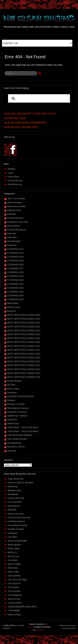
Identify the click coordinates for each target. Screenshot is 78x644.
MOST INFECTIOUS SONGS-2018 (24, 350)
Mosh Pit (11, 311)
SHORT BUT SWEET (17, 416)
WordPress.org (15, 184)
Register (12, 169)
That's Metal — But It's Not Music (23, 427)
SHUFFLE (12, 420)
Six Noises (13, 560)
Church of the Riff (16, 498)
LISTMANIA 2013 (15, 253)
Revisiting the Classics (18, 408)
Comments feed (15, 181)
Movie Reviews (14, 381)
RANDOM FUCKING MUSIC (21, 396)
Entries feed (13, 177)
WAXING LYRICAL (16, 447)
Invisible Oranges (16, 529)
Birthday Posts (14, 210)
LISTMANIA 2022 (15, 288)
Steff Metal (13, 568)
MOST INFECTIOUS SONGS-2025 (24, 377)
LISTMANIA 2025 (15, 299)
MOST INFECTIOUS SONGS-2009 (24, 315)
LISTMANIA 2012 (15, 249)
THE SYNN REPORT (17, 439)
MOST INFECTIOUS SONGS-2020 (24, 358)
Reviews (11, 400)
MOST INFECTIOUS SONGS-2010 (24, 319)
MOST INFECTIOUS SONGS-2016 (24, 342)
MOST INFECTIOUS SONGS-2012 (24, 327)
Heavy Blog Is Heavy (17, 525)
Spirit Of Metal (14, 564)
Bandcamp (13, 486)
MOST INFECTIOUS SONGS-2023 (24, 369)
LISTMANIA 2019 (15, 276)
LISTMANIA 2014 (15, 257)
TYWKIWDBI (14, 611)
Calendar (12, 214)
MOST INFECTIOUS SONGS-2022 (24, 365)
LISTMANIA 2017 (15, 269)
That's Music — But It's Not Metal (23, 431)
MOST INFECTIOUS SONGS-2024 (24, 373)
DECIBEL (12, 510)
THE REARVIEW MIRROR (20, 435)
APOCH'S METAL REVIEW (20, 483)
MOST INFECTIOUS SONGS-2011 (24, 323)
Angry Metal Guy (15, 479)
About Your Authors (16, 199)
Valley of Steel (14, 615)
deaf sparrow (14, 506)
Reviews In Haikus (16, 404)
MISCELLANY (14, 307)
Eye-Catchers (14, 226)
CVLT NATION (14, 502)
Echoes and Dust (16, 514)
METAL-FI (12, 553)
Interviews (12, 237)
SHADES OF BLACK (17, 412)
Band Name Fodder (17, 206)
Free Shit (12, 234)
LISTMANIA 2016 (15, 265)
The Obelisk (13, 587)
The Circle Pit (14, 584)
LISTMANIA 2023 (15, 292)
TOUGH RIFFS (15, 603)
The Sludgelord (15, 595)
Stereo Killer (13, 572)
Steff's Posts (13, 424)
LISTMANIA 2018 (15, 272)
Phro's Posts (13, 389)
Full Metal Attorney (16, 521)
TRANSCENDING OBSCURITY (22, 607)
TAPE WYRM (14, 576)
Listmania (12, 245)
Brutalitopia (13, 494)
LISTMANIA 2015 (15, 261)
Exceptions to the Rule (18, 222)
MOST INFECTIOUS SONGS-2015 (24, 338)
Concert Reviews (15, 218)
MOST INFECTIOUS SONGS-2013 (24, 331)
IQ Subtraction (14, 241)
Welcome (12, 451)
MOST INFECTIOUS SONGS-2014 (24, 334)
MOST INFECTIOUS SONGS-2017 (24, 346)
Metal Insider (14, 549)
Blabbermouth (14, 491)
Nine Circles (13, 556)
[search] (35, 99)
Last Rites (12, 537)
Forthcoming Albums (17, 230)
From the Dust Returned (19, 518)
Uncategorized (14, 443)
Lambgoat (12, 533)
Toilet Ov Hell (14, 599)
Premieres (12, 393)
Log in (11, 173)
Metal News (13, 303)
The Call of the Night (17, 580)
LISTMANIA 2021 (15, 284)
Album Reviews (15, 203)
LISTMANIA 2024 (15, 296)
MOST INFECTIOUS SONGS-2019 (24, 354)
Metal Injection (14, 545)
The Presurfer (14, 591)
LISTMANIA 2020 (15, 280)
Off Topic (11, 385)
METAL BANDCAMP (17, 541)
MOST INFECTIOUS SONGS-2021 (24, 362)
